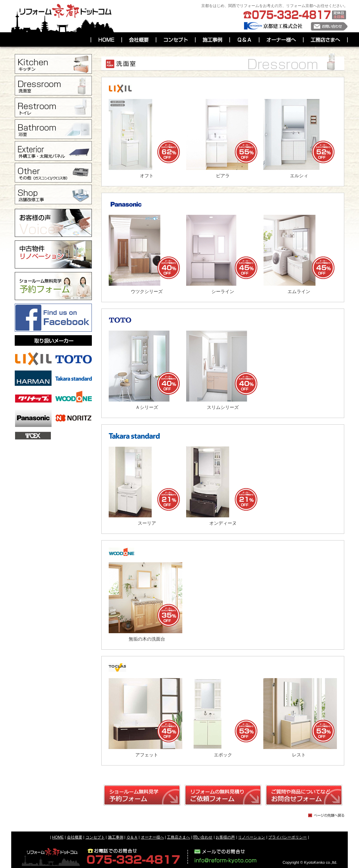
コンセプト (95, 837)
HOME (58, 837)
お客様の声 (225, 837)
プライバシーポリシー (287, 837)
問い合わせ (203, 837)
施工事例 (116, 837)
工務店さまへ (178, 837)
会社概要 (75, 837)
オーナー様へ (153, 837)
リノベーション (252, 837)
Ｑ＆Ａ (132, 837)
